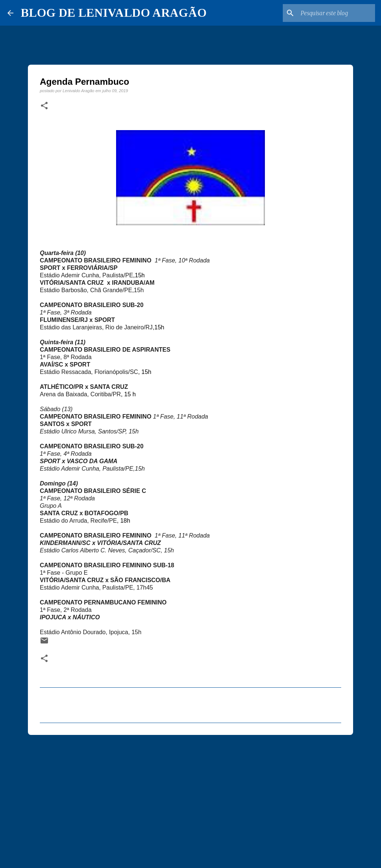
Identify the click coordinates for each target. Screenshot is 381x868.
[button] (44, 106)
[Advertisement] (190, 798)
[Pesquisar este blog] (336, 13)
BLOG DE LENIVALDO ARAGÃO (114, 13)
